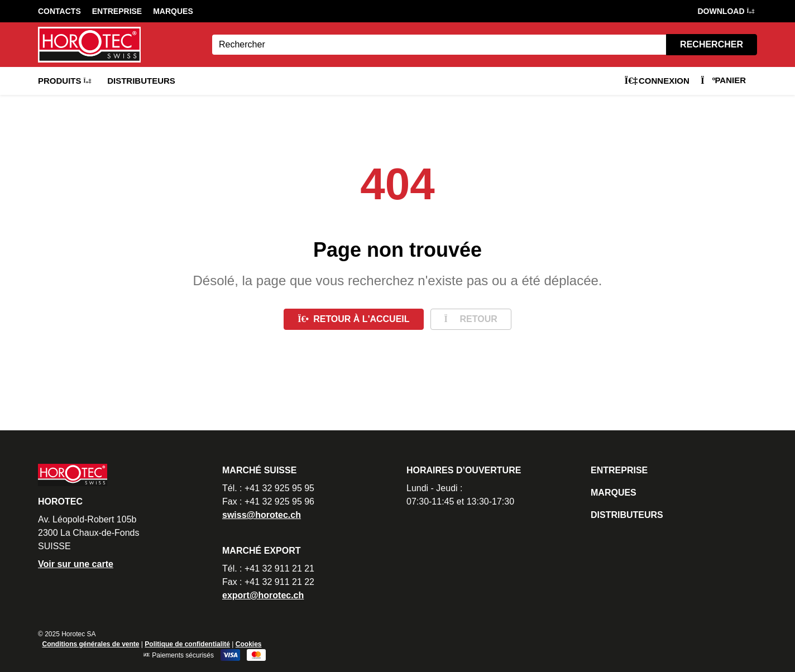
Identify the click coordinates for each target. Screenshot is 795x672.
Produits (64, 81)
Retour (471, 319)
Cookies (249, 644)
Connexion (657, 81)
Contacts (59, 11)
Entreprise (117, 11)
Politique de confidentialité (187, 644)
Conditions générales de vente (90, 644)
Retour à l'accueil (353, 319)
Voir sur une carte (76, 564)
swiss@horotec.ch (262, 515)
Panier (723, 80)
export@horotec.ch (263, 595)
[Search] (439, 45)
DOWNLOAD (726, 11)
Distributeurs (141, 81)
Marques (173, 11)
